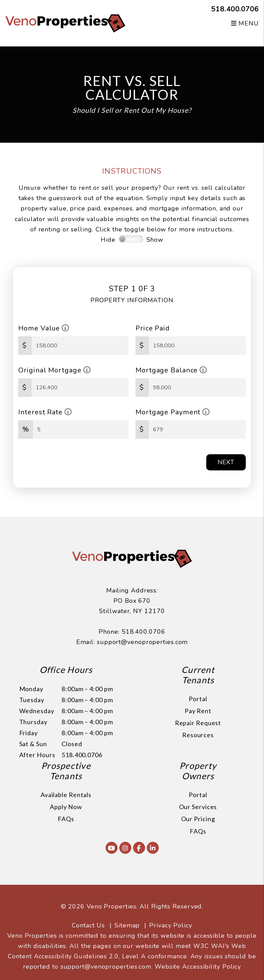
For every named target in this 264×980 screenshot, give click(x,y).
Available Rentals (66, 795)
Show (155, 240)
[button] (112, 848)
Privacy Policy (171, 925)
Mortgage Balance (171, 370)
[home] (65, 23)
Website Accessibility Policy (198, 967)
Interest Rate (45, 412)
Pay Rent (198, 711)
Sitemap (127, 925)
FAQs (66, 819)
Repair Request (198, 723)
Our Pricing (198, 819)
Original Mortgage (54, 370)
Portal (198, 699)
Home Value (44, 328)
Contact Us (88, 925)
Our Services (198, 807)
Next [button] (226, 462)
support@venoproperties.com (142, 642)
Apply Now (66, 807)
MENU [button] (245, 23)
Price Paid (153, 328)
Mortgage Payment (173, 412)
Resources (198, 735)
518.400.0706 (235, 9)
